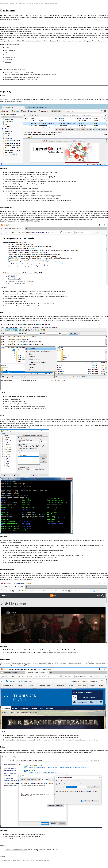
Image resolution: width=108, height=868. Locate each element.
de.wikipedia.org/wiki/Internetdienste (16, 850)
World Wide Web (10, 50)
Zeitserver (8, 62)
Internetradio (9, 59)
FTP (6, 52)
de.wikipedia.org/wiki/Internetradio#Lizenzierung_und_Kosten (79, 740)
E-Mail (7, 48)
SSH (6, 55)
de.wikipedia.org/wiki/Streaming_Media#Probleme (63, 652)
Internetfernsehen (10, 57)
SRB (52, 740)
